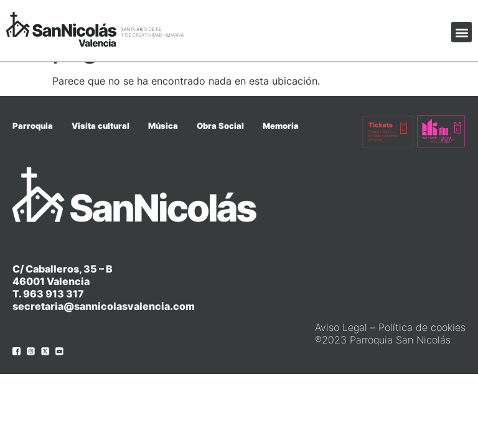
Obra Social (220, 126)
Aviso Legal (341, 327)
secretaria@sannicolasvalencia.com (104, 306)
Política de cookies (422, 327)
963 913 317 (54, 294)
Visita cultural (101, 126)
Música (163, 126)
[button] (462, 32)
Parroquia (33, 126)
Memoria (281, 126)
